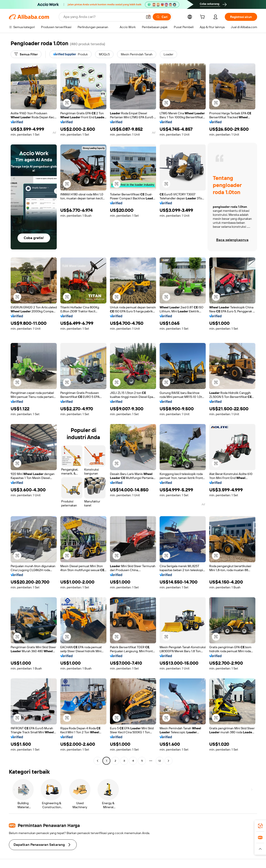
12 (160, 761)
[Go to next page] (168, 761)
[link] (260, 826)
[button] (148, 17)
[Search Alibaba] (103, 17)
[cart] (203, 18)
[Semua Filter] (26, 54)
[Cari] (162, 17)
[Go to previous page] (98, 761)
